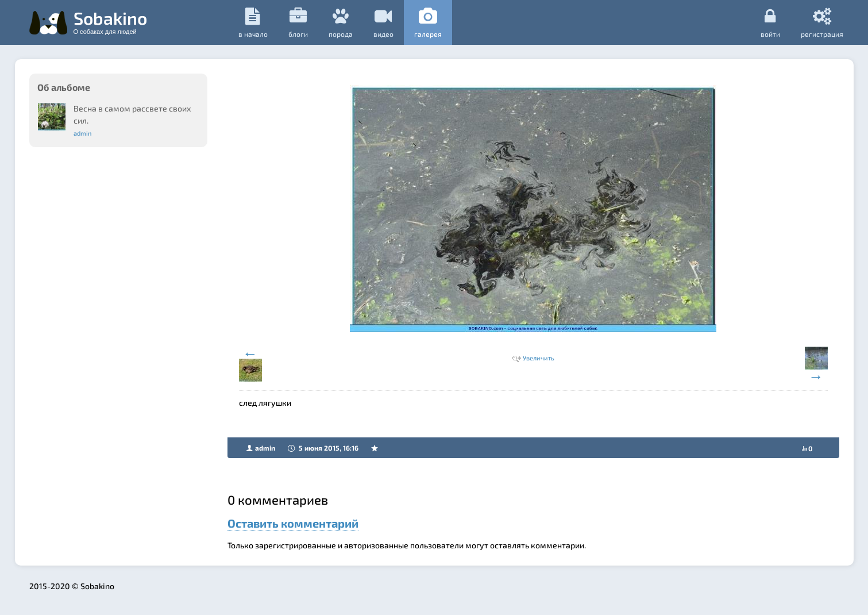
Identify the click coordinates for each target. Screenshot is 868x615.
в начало (253, 23)
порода (341, 23)
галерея (428, 23)
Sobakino (110, 21)
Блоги (298, 23)
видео (383, 23)
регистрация (822, 22)
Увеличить (539, 358)
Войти (770, 22)
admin (82, 133)
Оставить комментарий (293, 523)
